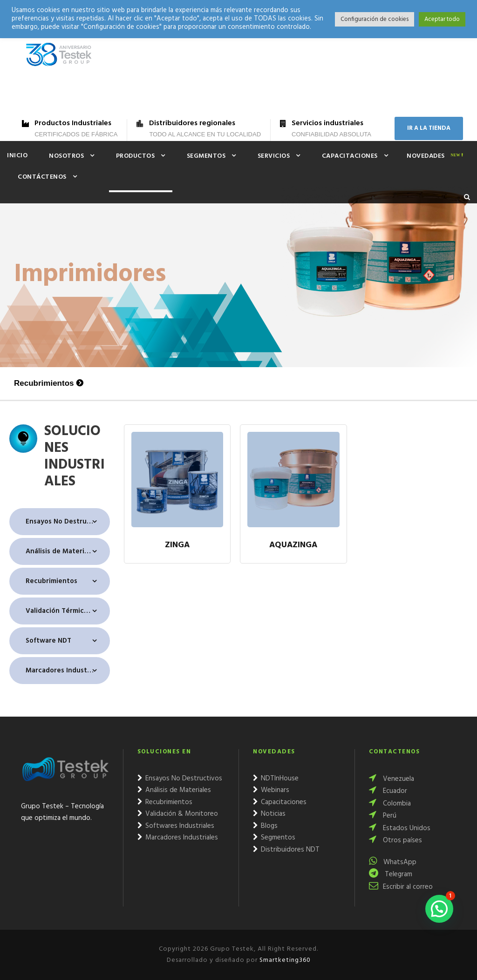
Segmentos (206, 156)
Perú (383, 816)
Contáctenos (42, 177)
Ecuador (388, 791)
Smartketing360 (284, 960)
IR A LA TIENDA (429, 128)
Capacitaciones (350, 156)
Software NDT (48, 641)
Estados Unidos (400, 828)
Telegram (391, 874)
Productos (136, 156)
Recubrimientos (44, 383)
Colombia (390, 804)
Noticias (269, 814)
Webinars (271, 790)
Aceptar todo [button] (442, 19)
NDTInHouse (276, 779)
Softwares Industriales (176, 826)
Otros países (395, 840)
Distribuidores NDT (286, 850)
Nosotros (66, 156)
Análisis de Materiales (61, 551)
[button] (439, 909)
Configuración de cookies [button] (375, 19)
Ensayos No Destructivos (66, 522)
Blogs (265, 826)
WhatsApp (393, 862)
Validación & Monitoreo (178, 814)
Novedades (426, 156)
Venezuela (392, 779)
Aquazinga (293, 546)
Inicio (17, 156)
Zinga (177, 546)
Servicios (274, 156)
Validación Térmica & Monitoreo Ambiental (68, 611)
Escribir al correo (401, 887)
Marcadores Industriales (65, 671)
